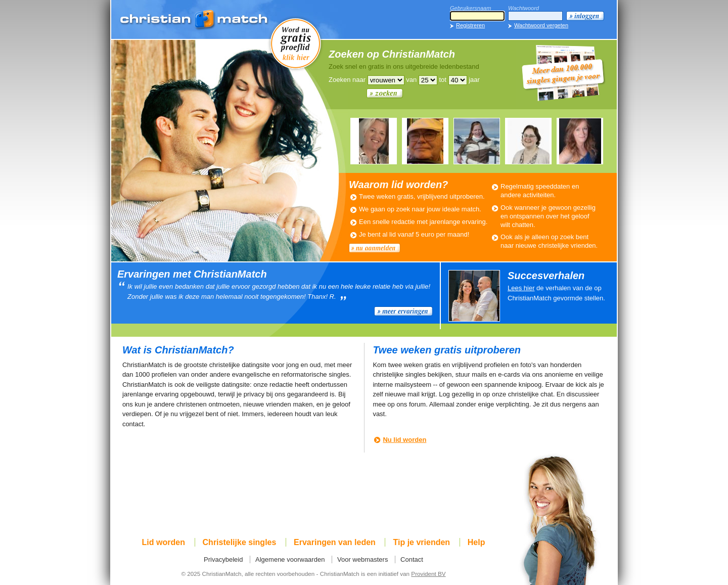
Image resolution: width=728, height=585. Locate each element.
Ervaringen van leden (335, 542)
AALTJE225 (528, 141)
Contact (412, 559)
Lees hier (521, 288)
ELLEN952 (477, 141)
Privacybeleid (223, 559)
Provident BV (428, 574)
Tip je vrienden (421, 542)
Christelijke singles (240, 542)
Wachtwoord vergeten (541, 25)
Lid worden (164, 542)
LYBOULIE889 (374, 141)
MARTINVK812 (425, 141)
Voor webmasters (362, 559)
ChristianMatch (195, 20)
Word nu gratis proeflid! (296, 43)
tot (442, 80)
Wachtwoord (524, 8)
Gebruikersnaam (470, 8)
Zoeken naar (347, 80)
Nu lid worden (404, 440)
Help (476, 542)
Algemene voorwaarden (290, 559)
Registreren (470, 25)
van (411, 80)
